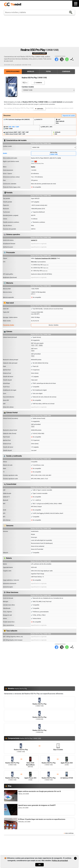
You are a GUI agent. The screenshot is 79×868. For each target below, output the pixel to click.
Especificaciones (13, 72)
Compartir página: (72, 59)
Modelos (31, 72)
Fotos (48, 72)
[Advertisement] (39, 31)
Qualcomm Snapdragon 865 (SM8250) (46, 258)
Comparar (66, 72)
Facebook (57, 59)
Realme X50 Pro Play (39, 702)
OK (39, 865)
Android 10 (34, 240)
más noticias (69, 833)
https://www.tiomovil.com (16, 5)
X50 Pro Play (54, 153)
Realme (33, 167)
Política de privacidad (60, 861)
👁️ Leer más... (39, 109)
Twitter (62, 59)
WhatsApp (67, 59)
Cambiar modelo (28, 87)
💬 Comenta (38, 83)
